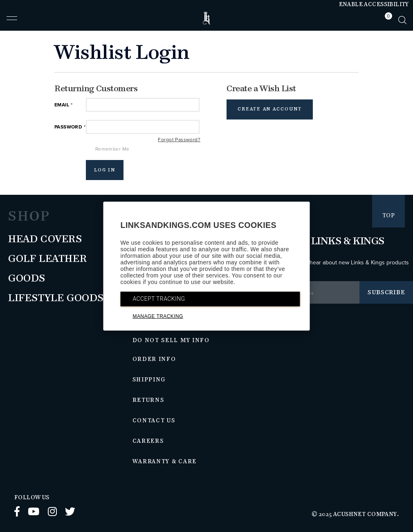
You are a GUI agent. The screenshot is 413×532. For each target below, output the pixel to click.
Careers (148, 441)
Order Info (154, 359)
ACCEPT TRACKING (159, 298)
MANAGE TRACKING (158, 316)
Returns (148, 400)
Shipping (149, 380)
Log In (105, 170)
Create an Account (270, 109)
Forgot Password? (179, 140)
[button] (12, 22)
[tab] (386, 20)
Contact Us (154, 421)
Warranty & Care (165, 462)
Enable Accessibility (374, 5)
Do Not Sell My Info (171, 340)
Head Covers (45, 239)
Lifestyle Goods (56, 298)
